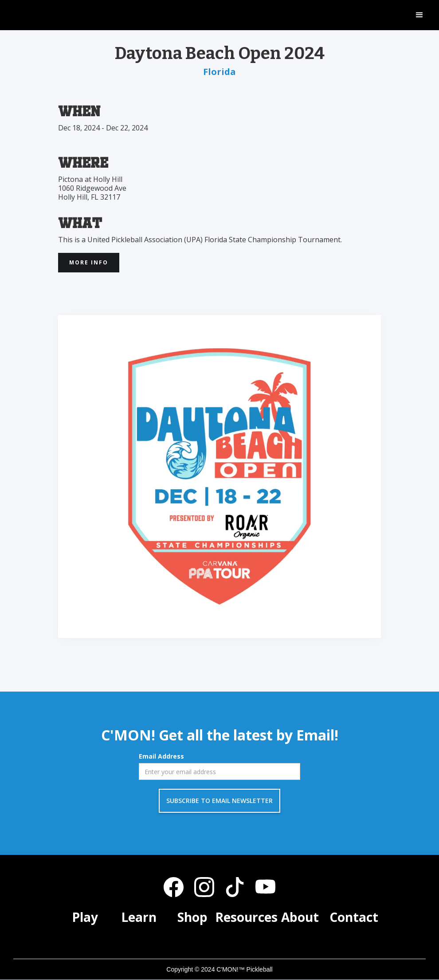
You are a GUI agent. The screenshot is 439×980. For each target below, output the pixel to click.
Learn (139, 917)
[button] (419, 15)
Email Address (161, 756)
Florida (219, 72)
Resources (246, 917)
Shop (192, 917)
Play (85, 917)
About (300, 917)
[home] (209, 15)
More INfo (89, 262)
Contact (354, 917)
